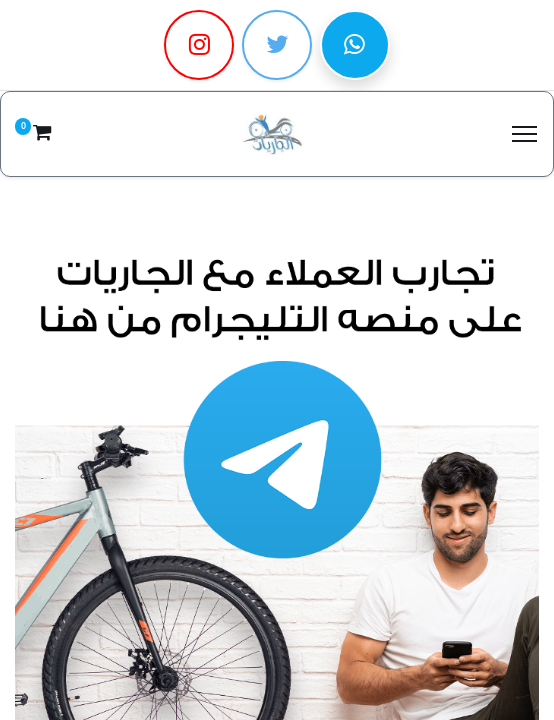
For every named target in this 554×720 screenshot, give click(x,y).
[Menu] (524, 133)
